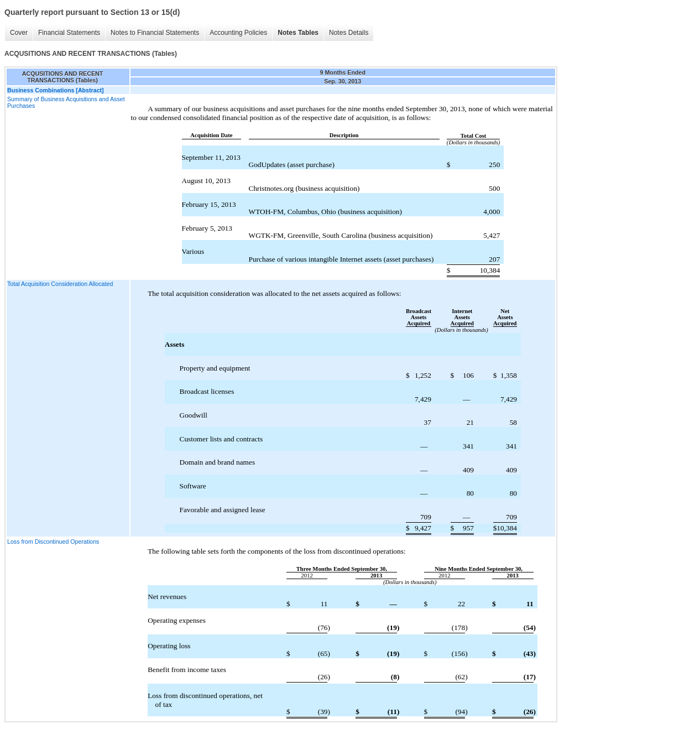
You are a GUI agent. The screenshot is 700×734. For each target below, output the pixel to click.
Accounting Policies (238, 33)
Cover (19, 33)
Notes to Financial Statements (155, 33)
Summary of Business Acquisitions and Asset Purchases (66, 102)
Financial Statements (69, 33)
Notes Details (349, 33)
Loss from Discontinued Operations (53, 542)
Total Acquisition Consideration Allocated (60, 284)
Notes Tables (298, 33)
